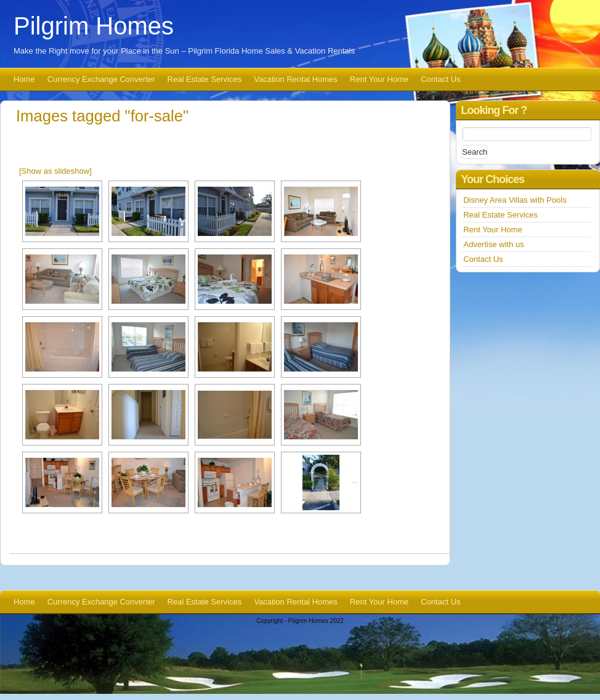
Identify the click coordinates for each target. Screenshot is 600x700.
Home (24, 79)
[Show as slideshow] (55, 171)
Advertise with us (493, 244)
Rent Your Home (379, 79)
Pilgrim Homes (94, 26)
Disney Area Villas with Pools (515, 200)
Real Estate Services (205, 79)
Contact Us (440, 79)
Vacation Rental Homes (296, 79)
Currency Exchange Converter (101, 79)
